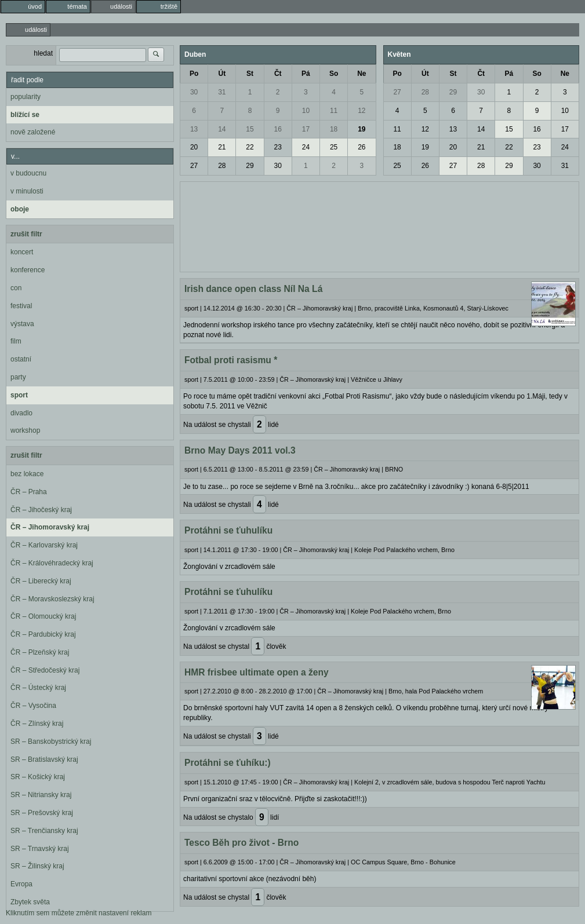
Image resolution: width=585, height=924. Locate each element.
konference (28, 270)
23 (278, 147)
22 (250, 147)
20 (194, 147)
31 (222, 92)
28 (222, 166)
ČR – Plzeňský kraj (40, 652)
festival (21, 306)
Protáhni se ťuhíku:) (228, 763)
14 (222, 129)
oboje (20, 209)
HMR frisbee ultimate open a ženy (257, 672)
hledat (43, 53)
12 (361, 111)
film (16, 341)
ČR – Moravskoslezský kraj (52, 599)
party (18, 377)
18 (334, 129)
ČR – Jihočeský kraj (41, 510)
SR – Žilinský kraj (37, 866)
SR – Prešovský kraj (42, 813)
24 (306, 147)
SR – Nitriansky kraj (41, 795)
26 (361, 147)
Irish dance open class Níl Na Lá (253, 289)
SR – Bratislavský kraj (44, 759)
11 (334, 111)
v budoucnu (28, 173)
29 (250, 166)
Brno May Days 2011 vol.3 (240, 450)
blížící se (25, 115)
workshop (25, 430)
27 (194, 166)
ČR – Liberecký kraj (41, 581)
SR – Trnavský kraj (40, 849)
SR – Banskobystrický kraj (51, 742)
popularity (26, 97)
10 (306, 111)
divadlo (21, 413)
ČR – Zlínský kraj (37, 724)
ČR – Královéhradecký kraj (52, 563)
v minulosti (27, 191)
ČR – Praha (29, 492)
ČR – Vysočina (33, 706)
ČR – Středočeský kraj (45, 670)
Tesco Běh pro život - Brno (241, 843)
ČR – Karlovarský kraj (44, 545)
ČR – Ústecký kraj (38, 688)
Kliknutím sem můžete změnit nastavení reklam (79, 913)
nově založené (33, 132)
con (16, 288)
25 (334, 147)
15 (250, 129)
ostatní (21, 359)
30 (194, 92)
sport (19, 395)
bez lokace (27, 474)
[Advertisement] (379, 225)
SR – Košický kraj (38, 777)
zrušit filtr (26, 234)
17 (306, 129)
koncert (22, 252)
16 (278, 129)
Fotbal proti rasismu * (231, 360)
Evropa (21, 884)
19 (361, 129)
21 (222, 147)
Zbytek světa (30, 902)
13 (194, 129)
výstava (22, 324)
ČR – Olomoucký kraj (43, 616)
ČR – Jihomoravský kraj (50, 527)
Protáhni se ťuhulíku (228, 530)
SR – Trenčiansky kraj (44, 831)
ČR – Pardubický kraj (43, 634)
